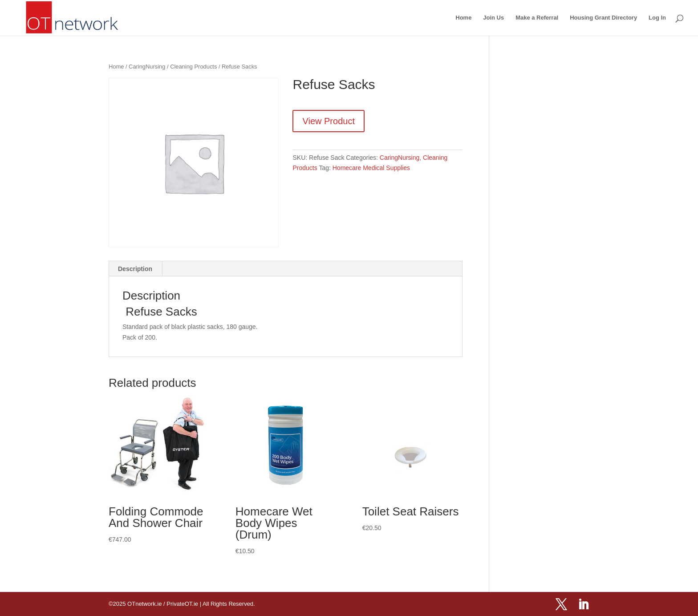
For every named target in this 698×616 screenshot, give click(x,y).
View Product (328, 121)
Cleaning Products (193, 67)
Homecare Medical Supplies (371, 168)
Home (463, 18)
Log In (657, 18)
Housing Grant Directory (603, 18)
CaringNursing (147, 67)
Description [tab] (135, 269)
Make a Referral (537, 18)
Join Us (493, 18)
